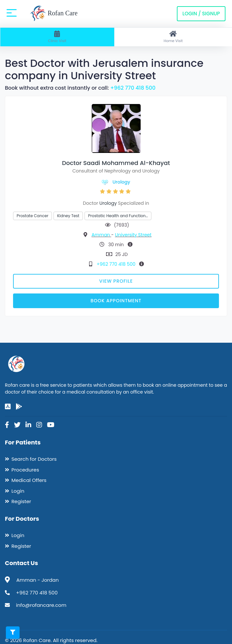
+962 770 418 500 (133, 88)
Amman (101, 235)
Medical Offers (29, 480)
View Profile (116, 281)
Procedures (25, 470)
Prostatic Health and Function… (118, 216)
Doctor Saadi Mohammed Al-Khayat (116, 163)
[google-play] (19, 407)
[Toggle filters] (13, 633)
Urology (121, 182)
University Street (133, 235)
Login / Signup (201, 14)
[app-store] (8, 407)
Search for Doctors (34, 459)
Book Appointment (116, 301)
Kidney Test (68, 216)
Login (18, 491)
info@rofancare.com (41, 605)
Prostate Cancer (32, 216)
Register (21, 501)
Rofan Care (54, 14)
